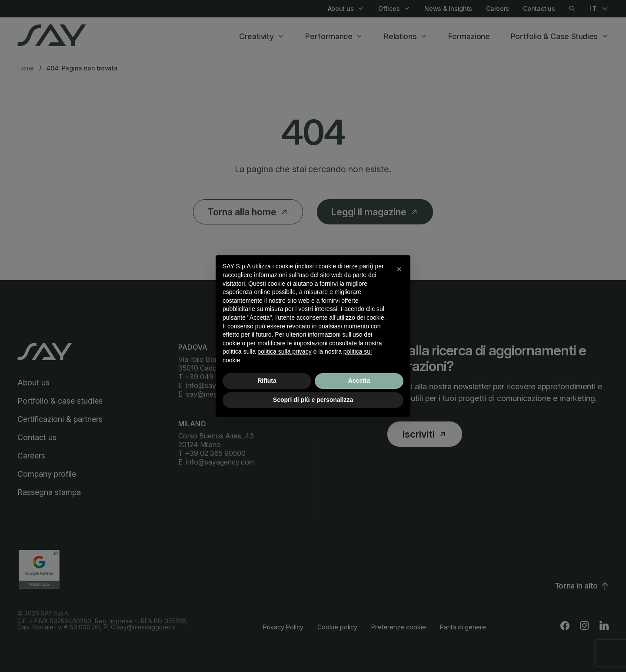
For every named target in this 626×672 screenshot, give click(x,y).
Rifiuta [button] (267, 381)
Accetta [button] (359, 381)
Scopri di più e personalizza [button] (313, 400)
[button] (399, 269)
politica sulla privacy (285, 351)
